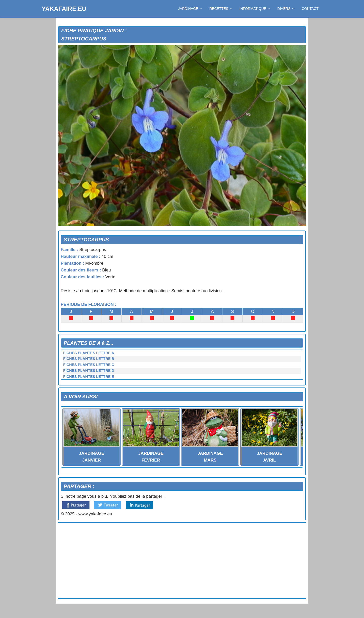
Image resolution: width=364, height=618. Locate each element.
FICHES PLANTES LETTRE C (89, 365)
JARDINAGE (190, 9)
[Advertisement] (182, 561)
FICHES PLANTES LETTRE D (89, 371)
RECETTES (221, 9)
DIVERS (286, 9)
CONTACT (310, 9)
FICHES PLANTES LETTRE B (89, 359)
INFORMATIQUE (255, 9)
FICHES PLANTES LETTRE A (89, 353)
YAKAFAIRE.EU (64, 9)
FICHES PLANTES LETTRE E (89, 377)
